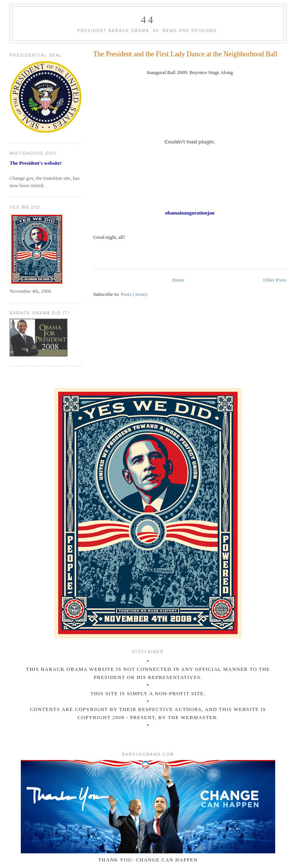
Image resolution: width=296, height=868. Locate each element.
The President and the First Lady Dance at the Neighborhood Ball (185, 54)
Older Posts (275, 280)
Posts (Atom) (134, 294)
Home (178, 280)
